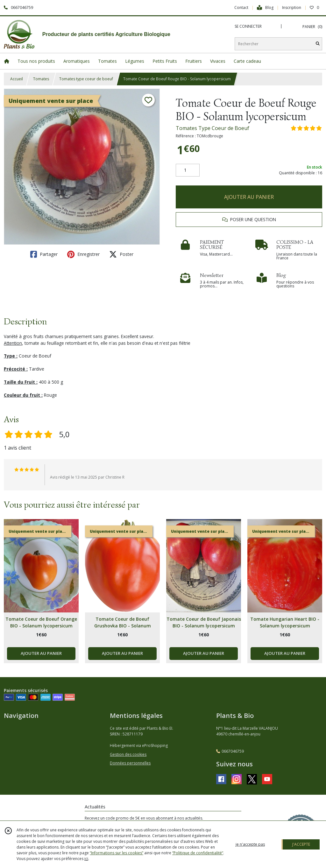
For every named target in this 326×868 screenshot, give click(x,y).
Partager (44, 254)
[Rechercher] (318, 44)
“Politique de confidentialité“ (198, 853)
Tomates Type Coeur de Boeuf (213, 128)
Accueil (17, 79)
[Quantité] (188, 170)
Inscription (292, 7)
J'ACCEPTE (301, 844)
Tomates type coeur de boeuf (86, 79)
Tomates (41, 79)
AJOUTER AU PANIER (249, 197)
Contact (241, 7)
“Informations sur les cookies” (117, 853)
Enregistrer (83, 254)
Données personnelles (130, 763)
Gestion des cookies (128, 754)
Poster (121, 254)
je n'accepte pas (250, 844)
